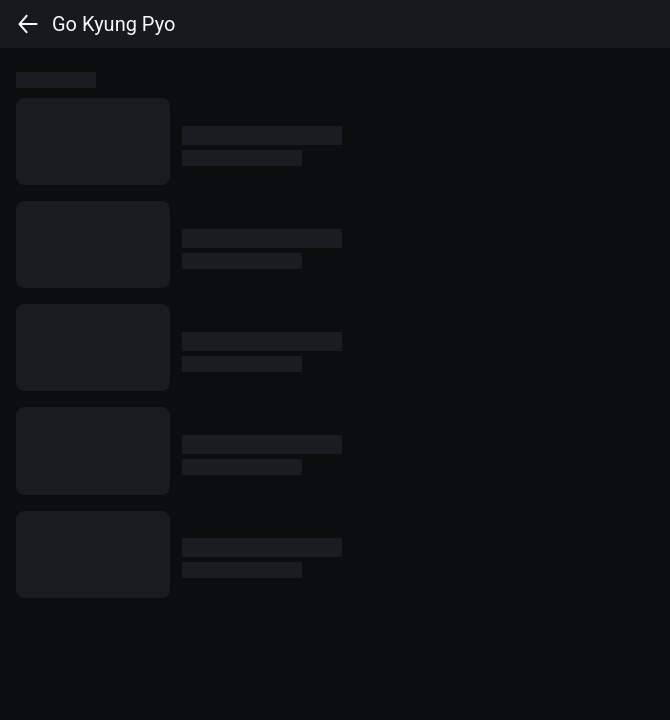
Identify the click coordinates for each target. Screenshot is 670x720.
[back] (28, 24)
